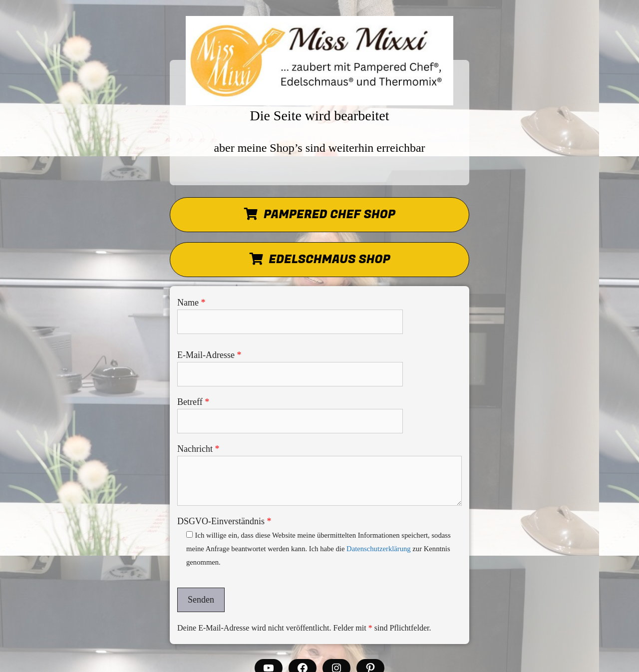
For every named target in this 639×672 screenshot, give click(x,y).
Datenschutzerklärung (379, 549)
